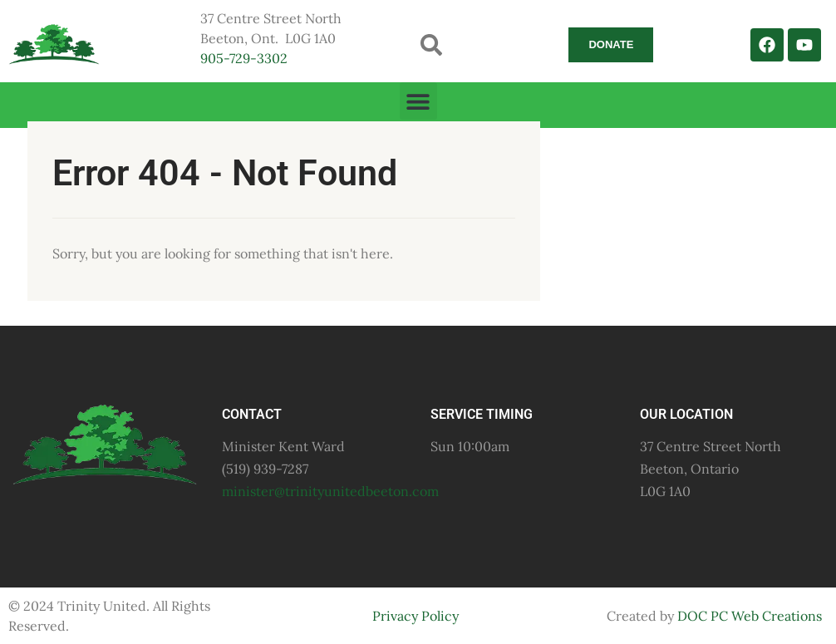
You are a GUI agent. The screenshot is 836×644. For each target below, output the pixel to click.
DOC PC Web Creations (750, 616)
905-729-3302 (244, 58)
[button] (432, 44)
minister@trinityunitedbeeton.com (330, 491)
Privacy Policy (416, 616)
